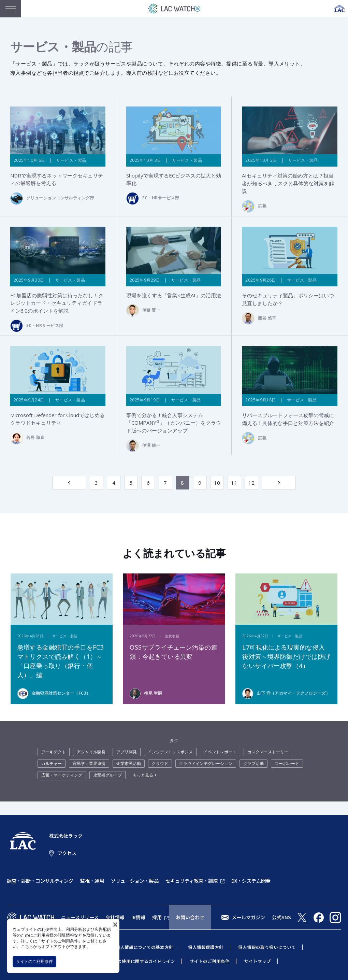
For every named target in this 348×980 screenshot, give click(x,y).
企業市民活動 (129, 764)
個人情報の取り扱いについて (267, 947)
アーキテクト (54, 752)
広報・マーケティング (62, 775)
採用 (157, 918)
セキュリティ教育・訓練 (192, 881)
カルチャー (52, 764)
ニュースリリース (80, 918)
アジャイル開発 (91, 752)
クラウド (160, 764)
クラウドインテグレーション (206, 764)
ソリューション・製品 (135, 881)
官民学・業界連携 (89, 764)
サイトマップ (258, 961)
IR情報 (138, 918)
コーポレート (287, 764)
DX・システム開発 (251, 881)
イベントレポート (220, 752)
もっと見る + (145, 775)
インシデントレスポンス (170, 752)
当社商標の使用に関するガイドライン (137, 961)
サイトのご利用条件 (34, 961)
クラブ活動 (253, 764)
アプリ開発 (127, 752)
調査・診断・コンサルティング (40, 881)
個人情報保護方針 (206, 947)
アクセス (67, 853)
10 (217, 483)
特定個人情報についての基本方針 (140, 947)
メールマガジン (248, 918)
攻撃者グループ (107, 775)
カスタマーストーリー (268, 752)
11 (234, 483)
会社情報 (115, 918)
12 (252, 483)
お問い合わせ (190, 918)
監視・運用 (92, 881)
